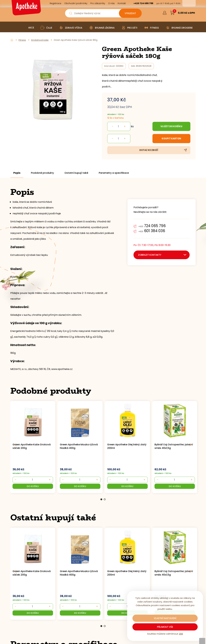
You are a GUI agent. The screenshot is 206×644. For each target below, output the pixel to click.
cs (187, 3)
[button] (33, 486)
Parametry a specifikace (114, 173)
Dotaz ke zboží (149, 150)
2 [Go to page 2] (105, 499)
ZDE (181, 634)
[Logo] (26, 9)
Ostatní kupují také (76, 173)
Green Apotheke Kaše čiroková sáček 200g (32, 446)
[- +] (33, 480)
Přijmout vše (165, 627)
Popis (17, 173)
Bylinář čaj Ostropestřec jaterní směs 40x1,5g (174, 446)
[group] (34, 447)
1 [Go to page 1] (101, 499)
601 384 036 (152, 231)
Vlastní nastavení (165, 618)
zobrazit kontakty (150, 255)
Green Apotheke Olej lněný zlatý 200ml (127, 446)
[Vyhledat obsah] (130, 13)
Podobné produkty (42, 173)
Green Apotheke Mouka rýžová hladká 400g (79, 446)
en (191, 3)
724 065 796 (152, 226)
